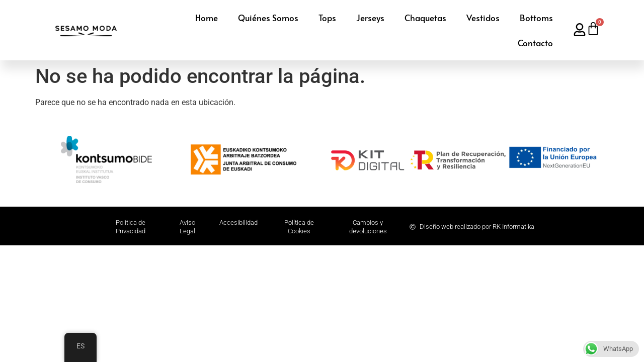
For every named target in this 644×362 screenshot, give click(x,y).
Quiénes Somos (268, 18)
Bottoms (536, 18)
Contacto (535, 43)
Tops (327, 18)
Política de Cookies (299, 227)
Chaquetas (425, 18)
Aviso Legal (187, 227)
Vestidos (483, 18)
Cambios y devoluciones (368, 227)
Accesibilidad (238, 222)
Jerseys (370, 18)
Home (207, 18)
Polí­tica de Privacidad (131, 227)
